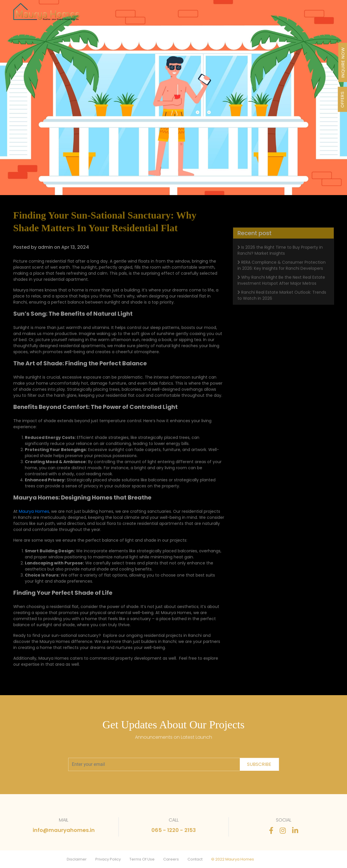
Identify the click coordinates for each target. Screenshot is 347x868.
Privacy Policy (108, 859)
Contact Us (308, 15)
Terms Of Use (142, 859)
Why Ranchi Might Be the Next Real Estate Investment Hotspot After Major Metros (281, 287)
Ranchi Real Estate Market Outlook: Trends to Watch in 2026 (282, 302)
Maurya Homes (34, 511)
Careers (171, 859)
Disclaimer (77, 859)
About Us (180, 15)
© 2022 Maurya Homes (233, 859)
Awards (207, 15)
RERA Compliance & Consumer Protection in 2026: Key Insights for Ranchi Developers (282, 272)
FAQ (283, 15)
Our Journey (148, 15)
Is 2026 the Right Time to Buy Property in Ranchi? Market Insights (280, 257)
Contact (195, 859)
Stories (264, 15)
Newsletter (236, 15)
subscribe (259, 764)
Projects (117, 15)
